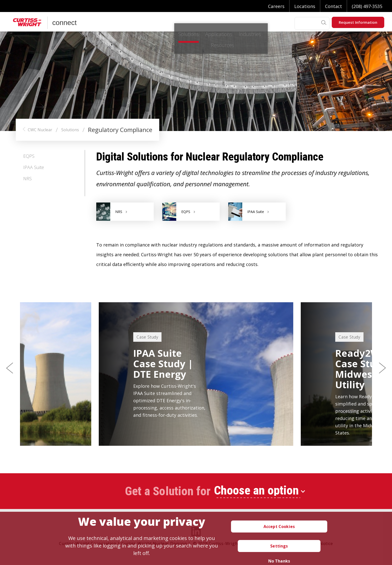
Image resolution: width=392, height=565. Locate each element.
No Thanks (279, 561)
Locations (305, 6)
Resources (238, 23)
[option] (196, 374)
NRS (27, 178)
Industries (202, 23)
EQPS (29, 156)
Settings (279, 546)
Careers (276, 6)
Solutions (127, 23)
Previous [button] (10, 368)
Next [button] (382, 368)
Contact (333, 6)
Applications (164, 23)
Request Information (358, 22)
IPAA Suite (34, 167)
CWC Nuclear (40, 130)
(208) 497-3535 (367, 6)
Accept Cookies (279, 526)
